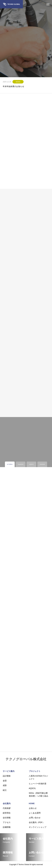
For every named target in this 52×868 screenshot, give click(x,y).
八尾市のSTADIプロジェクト (38, 777)
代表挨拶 (7, 808)
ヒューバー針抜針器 (38, 784)
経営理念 (7, 813)
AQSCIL (32, 788)
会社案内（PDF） (37, 822)
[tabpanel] (26, 39)
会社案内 (7, 803)
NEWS (18, 82)
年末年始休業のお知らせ (13, 86)
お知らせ (33, 808)
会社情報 (7, 818)
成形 (5, 785)
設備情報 (7, 827)
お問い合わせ (35, 818)
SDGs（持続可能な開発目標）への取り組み (39, 794)
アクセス (7, 822)
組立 (5, 790)
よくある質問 (35, 813)
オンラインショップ (38, 827)
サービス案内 (9, 771)
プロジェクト (35, 771)
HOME (32, 803)
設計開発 (7, 776)
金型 (5, 781)
